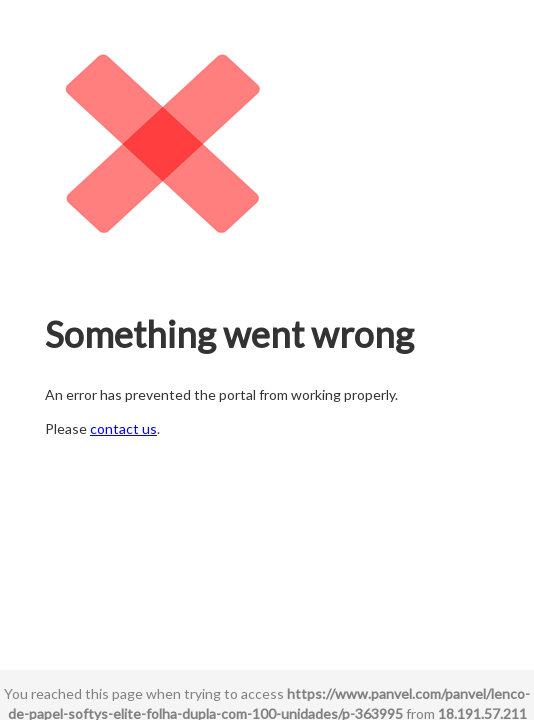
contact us (123, 428)
